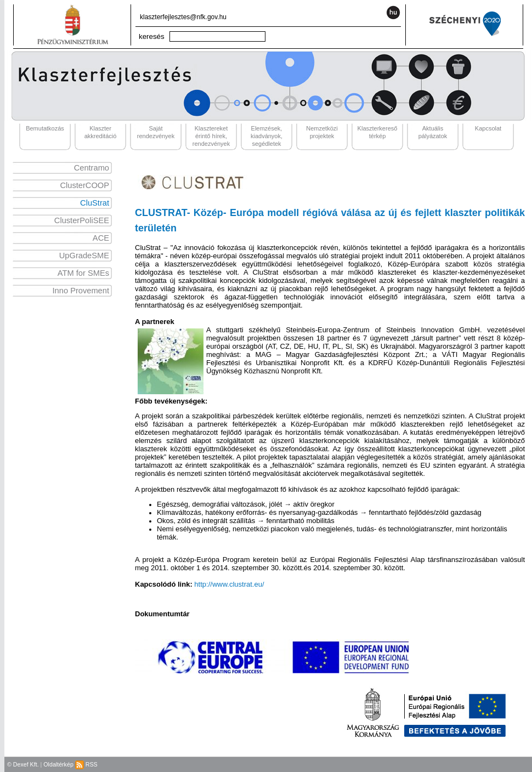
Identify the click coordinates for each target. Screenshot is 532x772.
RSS (86, 764)
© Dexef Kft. (23, 764)
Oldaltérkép (58, 764)
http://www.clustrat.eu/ (229, 584)
